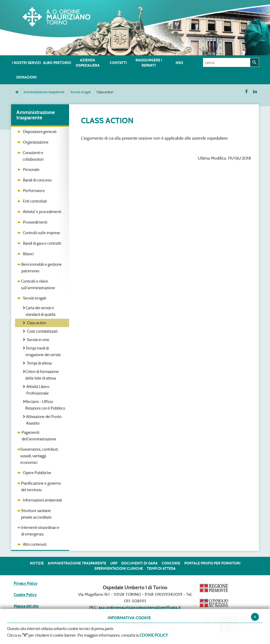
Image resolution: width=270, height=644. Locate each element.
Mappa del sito (26, 606)
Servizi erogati (81, 92)
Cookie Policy (25, 595)
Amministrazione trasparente (44, 92)
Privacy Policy (26, 583)
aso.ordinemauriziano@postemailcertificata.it (140, 608)
